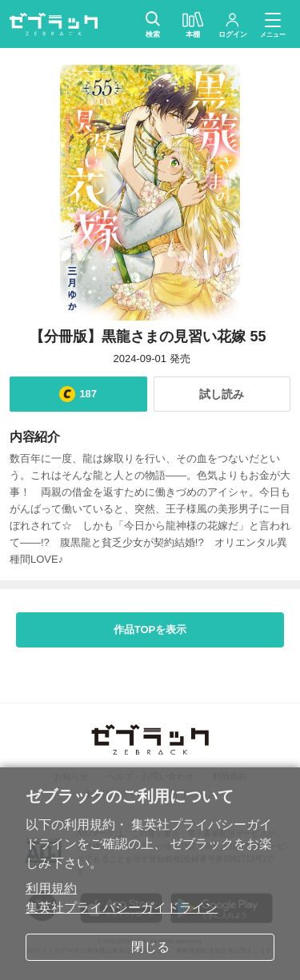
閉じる (150, 947)
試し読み (222, 394)
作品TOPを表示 (150, 629)
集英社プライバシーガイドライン (122, 908)
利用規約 (51, 888)
